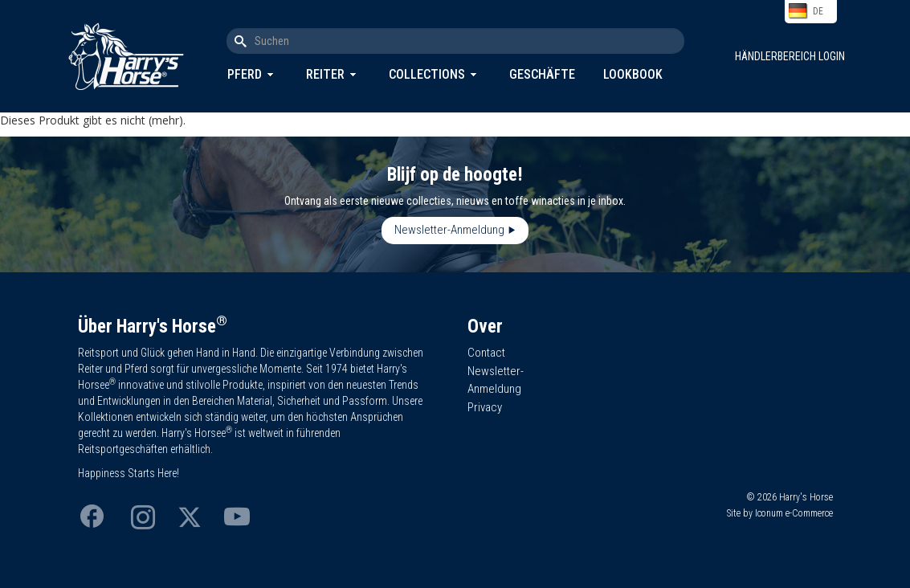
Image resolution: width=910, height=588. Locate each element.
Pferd (245, 74)
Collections (427, 74)
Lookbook (633, 74)
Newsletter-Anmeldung (449, 230)
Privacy (485, 407)
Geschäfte (542, 74)
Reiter (325, 74)
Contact (486, 353)
